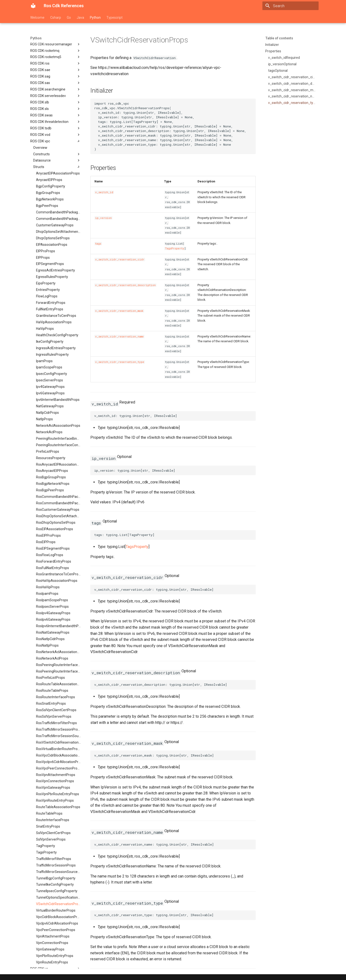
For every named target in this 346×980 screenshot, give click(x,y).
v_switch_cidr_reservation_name (119, 337)
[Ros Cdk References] (33, 6)
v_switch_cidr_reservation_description (125, 285)
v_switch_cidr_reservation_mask (119, 311)
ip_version (103, 218)
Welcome (37, 18)
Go (69, 18)
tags (98, 244)
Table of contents (279, 38)
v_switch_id (104, 192)
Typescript (114, 18)
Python (95, 18)
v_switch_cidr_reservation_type (120, 362)
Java (80, 18)
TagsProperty (175, 248)
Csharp (56, 18)
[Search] (290, 6)
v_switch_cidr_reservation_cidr (120, 259)
